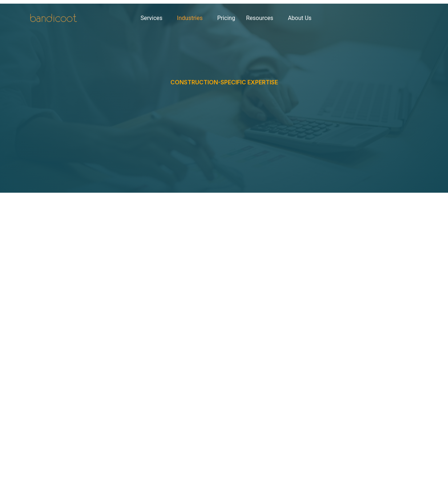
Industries (190, 18)
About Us (300, 18)
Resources (260, 18)
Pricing (226, 18)
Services (152, 18)
